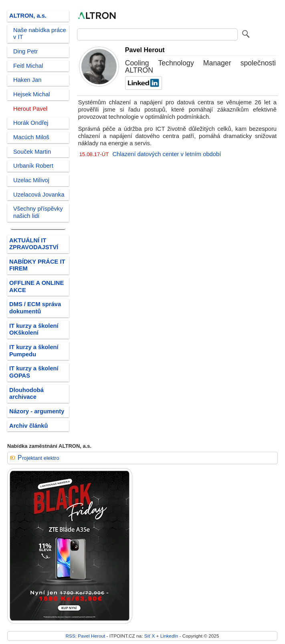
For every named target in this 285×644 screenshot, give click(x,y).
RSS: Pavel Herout (86, 636)
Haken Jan (27, 80)
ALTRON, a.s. (28, 16)
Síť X (150, 636)
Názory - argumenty (37, 411)
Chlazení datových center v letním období (167, 154)
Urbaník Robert (33, 166)
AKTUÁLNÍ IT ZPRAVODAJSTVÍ (34, 244)
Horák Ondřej (31, 123)
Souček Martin (32, 152)
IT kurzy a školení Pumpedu (34, 351)
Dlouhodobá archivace (26, 394)
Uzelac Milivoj (31, 180)
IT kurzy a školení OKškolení (34, 329)
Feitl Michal (28, 66)
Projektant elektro (38, 458)
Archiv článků (29, 426)
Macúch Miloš (31, 137)
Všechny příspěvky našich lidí (38, 212)
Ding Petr (25, 51)
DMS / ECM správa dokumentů (35, 308)
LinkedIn (169, 636)
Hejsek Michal (32, 94)
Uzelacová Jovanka (39, 195)
